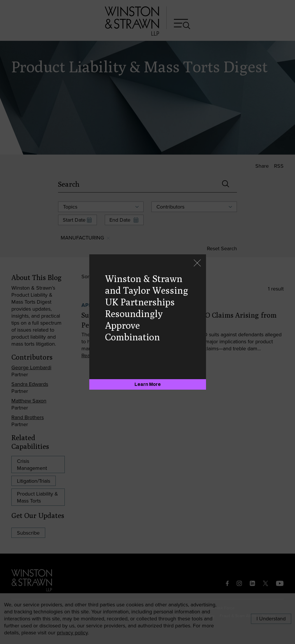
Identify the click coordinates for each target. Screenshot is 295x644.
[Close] (197, 264)
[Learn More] (148, 384)
